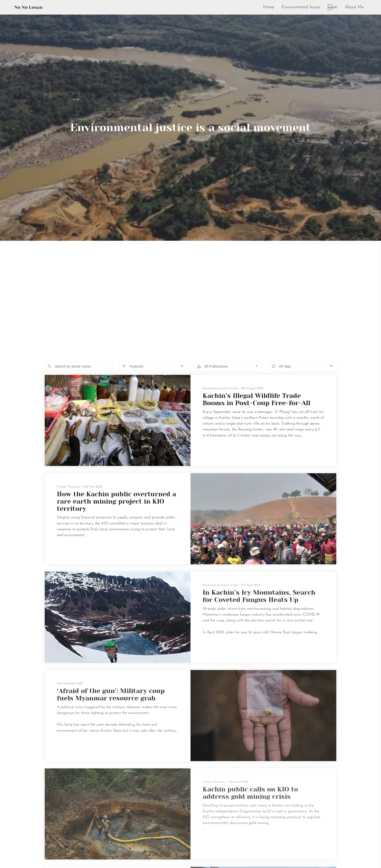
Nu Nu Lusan (28, 7)
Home (268, 7)
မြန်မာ (332, 7)
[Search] (78, 366)
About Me (354, 7)
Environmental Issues (300, 7)
